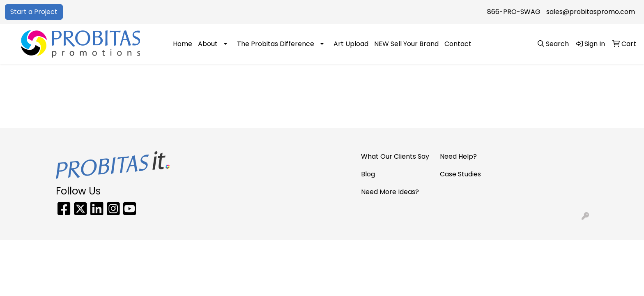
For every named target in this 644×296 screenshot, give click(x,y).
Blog (368, 174)
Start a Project (34, 12)
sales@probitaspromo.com (591, 12)
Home (183, 44)
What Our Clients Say (395, 156)
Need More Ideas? (390, 192)
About (208, 44)
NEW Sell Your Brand (406, 44)
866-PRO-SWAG (514, 12)
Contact (458, 44)
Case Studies (460, 174)
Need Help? (458, 156)
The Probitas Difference (276, 44)
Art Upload (351, 44)
